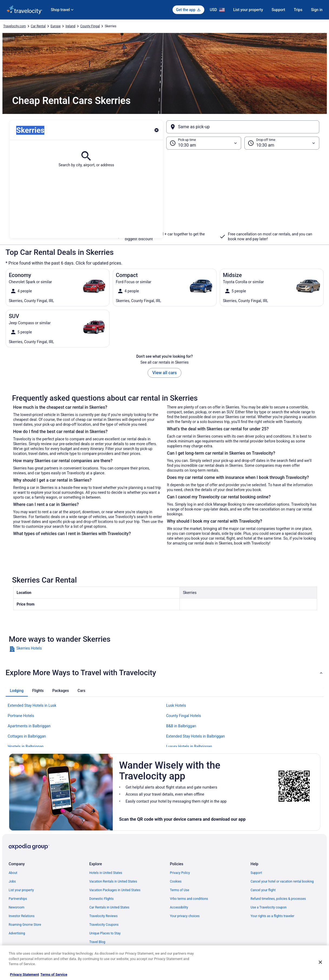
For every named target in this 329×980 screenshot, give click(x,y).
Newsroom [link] (16, 907)
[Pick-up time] (204, 143)
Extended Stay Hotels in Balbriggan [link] (196, 736)
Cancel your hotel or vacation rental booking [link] (282, 881)
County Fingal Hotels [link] (184, 716)
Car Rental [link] (38, 26)
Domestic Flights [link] (101, 899)
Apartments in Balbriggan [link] (29, 726)
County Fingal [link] (90, 26)
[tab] (17, 691)
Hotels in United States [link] (106, 873)
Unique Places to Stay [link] (105, 933)
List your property (248, 10)
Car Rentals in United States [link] (109, 907)
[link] (47, 649)
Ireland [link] (70, 26)
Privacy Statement (24, 974)
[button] (164, 194)
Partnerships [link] (18, 899)
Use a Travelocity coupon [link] (269, 907)
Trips (298, 10)
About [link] (13, 873)
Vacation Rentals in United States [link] (113, 881)
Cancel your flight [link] (263, 890)
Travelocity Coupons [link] (104, 925)
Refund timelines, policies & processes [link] (278, 899)
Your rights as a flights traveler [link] (272, 916)
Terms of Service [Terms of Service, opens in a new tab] (54, 974)
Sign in (317, 10)
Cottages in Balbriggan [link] (27, 736)
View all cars (164, 373)
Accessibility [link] (179, 907)
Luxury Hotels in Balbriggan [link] (189, 746)
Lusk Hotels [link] (176, 705)
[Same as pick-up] (243, 127)
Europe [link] (56, 26)
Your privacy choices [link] (185, 916)
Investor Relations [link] (22, 916)
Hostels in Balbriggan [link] (26, 746)
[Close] (320, 962)
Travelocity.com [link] (15, 26)
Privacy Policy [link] (180, 873)
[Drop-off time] (282, 143)
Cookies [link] (176, 881)
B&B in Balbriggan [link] (181, 726)
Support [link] (256, 873)
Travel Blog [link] (97, 942)
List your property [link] (21, 890)
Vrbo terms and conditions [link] (189, 899)
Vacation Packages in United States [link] (115, 890)
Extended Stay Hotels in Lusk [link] (32, 705)
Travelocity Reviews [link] (103, 916)
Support (278, 10)
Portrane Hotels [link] (21, 716)
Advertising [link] (17, 933)
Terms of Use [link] (180, 890)
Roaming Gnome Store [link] (25, 925)
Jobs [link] (12, 881)
